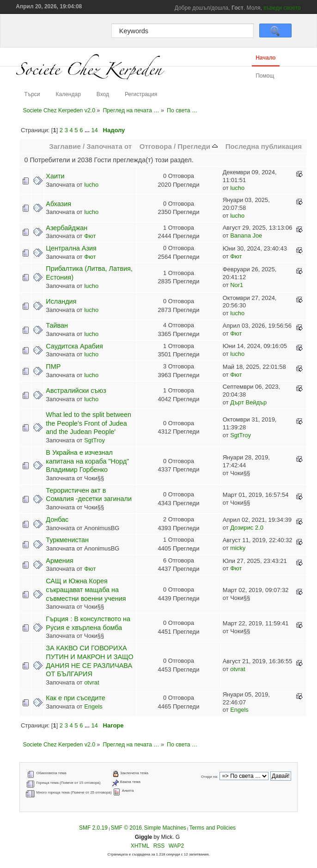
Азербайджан (67, 228)
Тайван (57, 325)
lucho (91, 185)
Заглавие (65, 146)
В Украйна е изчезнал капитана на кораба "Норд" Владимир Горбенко (87, 461)
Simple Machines (165, 828)
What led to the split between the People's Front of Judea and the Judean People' (88, 423)
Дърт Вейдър (248, 402)
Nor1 (237, 285)
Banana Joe (246, 235)
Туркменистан (67, 540)
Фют (90, 236)
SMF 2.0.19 (93, 828)
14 (94, 130)
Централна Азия (71, 248)
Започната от (109, 146)
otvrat (91, 682)
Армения (59, 561)
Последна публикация (264, 146)
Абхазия (58, 204)
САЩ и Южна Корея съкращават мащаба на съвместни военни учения (86, 590)
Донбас (57, 520)
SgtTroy (94, 440)
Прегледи (198, 146)
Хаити (55, 176)
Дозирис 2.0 (247, 528)
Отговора (156, 146)
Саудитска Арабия (74, 346)
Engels (93, 706)
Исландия (61, 301)
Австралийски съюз (76, 391)
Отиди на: (210, 777)
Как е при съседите (75, 698)
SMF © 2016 (126, 828)
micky (238, 548)
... (88, 130)
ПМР (53, 367)
